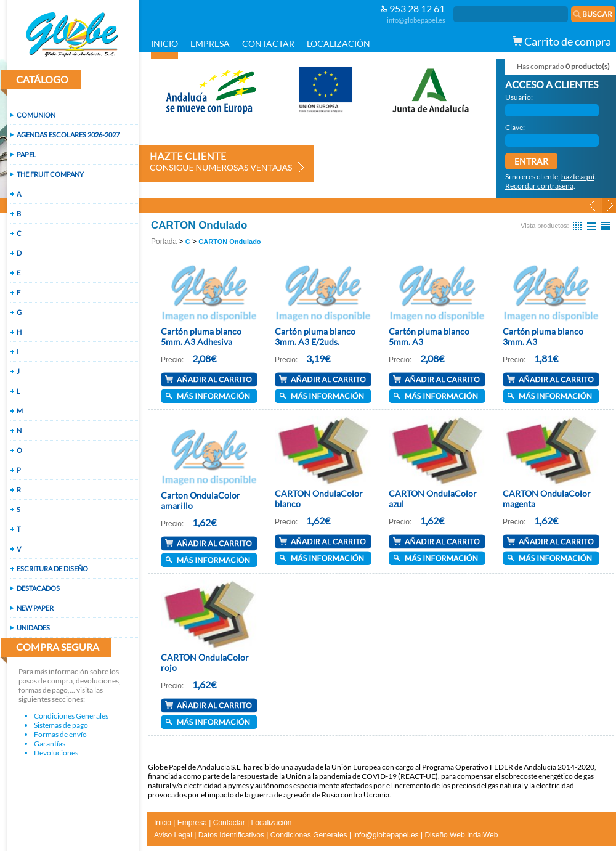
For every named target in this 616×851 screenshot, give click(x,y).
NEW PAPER (35, 608)
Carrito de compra (562, 41)
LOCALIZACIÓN (338, 43)
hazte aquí (578, 177)
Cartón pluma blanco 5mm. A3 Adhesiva (201, 336)
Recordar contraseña (539, 186)
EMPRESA (210, 43)
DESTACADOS (38, 588)
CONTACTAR (268, 43)
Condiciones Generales (71, 716)
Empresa (192, 823)
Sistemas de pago (61, 725)
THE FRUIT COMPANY (50, 174)
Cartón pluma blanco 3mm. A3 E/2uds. (315, 336)
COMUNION (36, 115)
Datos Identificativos (231, 835)
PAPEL (26, 154)
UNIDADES (33, 628)
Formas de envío (60, 734)
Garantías (50, 743)
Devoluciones (56, 753)
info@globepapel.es (416, 20)
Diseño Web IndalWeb (461, 835)
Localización (271, 823)
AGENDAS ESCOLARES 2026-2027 (68, 135)
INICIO (164, 43)
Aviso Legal (173, 835)
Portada (164, 242)
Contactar (229, 823)
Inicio (163, 823)
